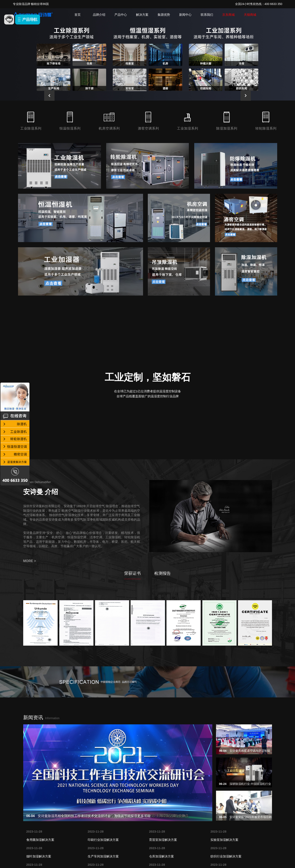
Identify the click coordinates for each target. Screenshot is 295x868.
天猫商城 (250, 15)
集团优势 (164, 15)
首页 (78, 15)
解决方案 (142, 15)
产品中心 (121, 15)
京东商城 (228, 15)
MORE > (30, 561)
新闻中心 (185, 15)
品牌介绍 (99, 15)
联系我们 (207, 15)
